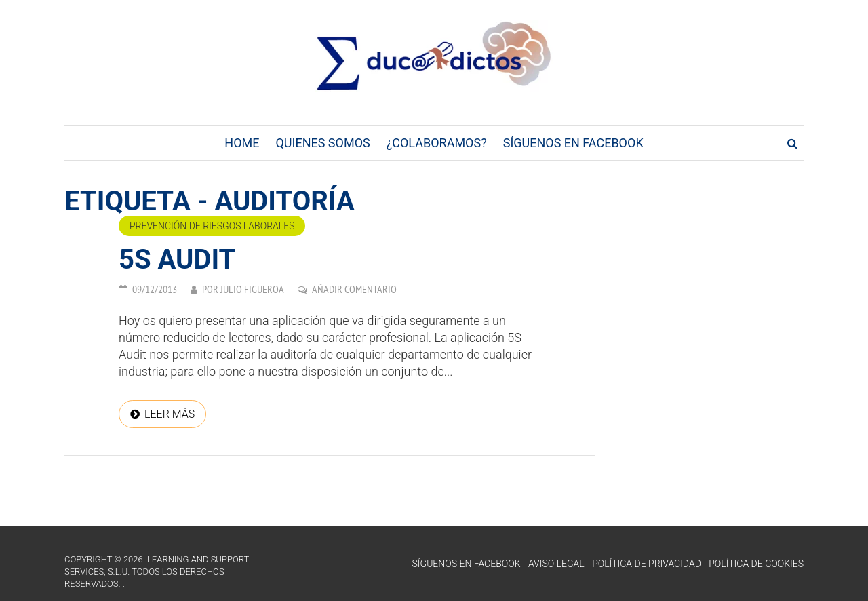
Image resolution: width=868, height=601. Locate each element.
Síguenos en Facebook (573, 143)
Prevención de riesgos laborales (212, 226)
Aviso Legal (556, 564)
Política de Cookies (756, 564)
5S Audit (177, 259)
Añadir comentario (354, 289)
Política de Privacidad (647, 564)
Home (242, 143)
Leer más (170, 414)
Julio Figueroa (252, 289)
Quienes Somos (322, 143)
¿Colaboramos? (437, 143)
